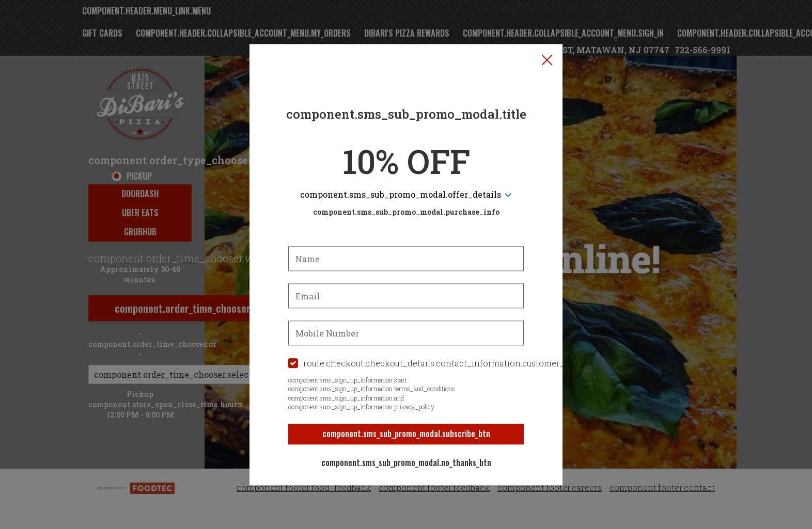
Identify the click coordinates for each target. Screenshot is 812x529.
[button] (547, 60)
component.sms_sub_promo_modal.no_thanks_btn (406, 463)
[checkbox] (406, 364)
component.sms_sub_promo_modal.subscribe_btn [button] (406, 434)
